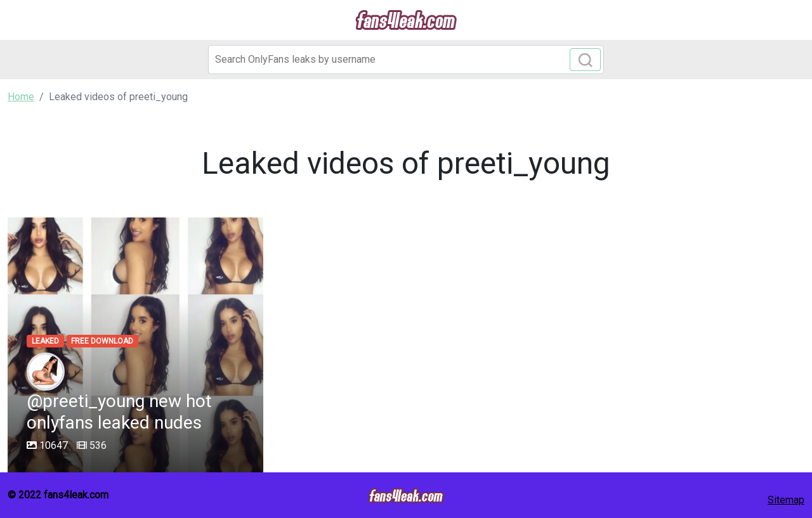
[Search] (406, 60)
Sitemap (786, 500)
